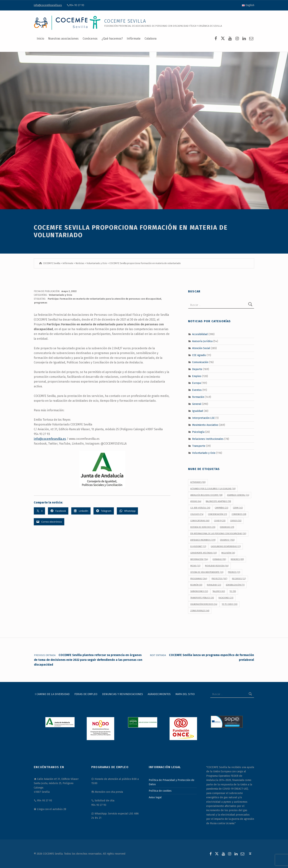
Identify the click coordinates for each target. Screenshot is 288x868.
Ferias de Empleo (86, 694)
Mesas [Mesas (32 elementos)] (195, 566)
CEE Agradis (199, 355)
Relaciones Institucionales (208, 439)
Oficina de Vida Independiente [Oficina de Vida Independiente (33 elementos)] (207, 572)
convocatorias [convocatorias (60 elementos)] (200, 521)
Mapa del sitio (185, 694)
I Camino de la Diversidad (52, 694)
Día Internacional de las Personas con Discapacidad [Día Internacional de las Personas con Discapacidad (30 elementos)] (218, 534)
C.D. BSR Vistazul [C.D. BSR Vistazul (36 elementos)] (200, 508)
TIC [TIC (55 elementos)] (233, 591)
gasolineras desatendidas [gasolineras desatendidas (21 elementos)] (226, 546)
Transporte (199, 446)
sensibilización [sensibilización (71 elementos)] (235, 585)
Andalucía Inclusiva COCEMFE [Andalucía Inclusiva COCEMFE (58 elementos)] (206, 495)
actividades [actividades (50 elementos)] (198, 482)
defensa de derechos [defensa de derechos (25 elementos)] (203, 527)
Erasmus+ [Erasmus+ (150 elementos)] (227, 540)
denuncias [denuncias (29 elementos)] (227, 527)
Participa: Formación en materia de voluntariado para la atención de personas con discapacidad (104, 299)
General (197, 404)
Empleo (197, 376)
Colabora (151, 39)
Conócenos (90, 39)
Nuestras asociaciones (63, 39)
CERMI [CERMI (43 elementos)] (238, 508)
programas (41, 303)
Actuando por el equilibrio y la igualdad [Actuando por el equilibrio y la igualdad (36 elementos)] (213, 489)
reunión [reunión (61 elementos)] (196, 585)
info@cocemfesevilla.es (48, 5)
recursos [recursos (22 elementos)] (239, 579)
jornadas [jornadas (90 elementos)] (219, 559)
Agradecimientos (159, 694)
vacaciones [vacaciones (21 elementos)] (226, 598)
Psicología (198, 432)
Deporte (197, 369)
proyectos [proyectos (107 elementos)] (219, 579)
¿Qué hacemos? (112, 39)
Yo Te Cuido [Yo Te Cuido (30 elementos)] (229, 604)
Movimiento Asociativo (205, 425)
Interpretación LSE (203, 418)
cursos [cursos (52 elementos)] (236, 521)
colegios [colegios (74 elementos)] (197, 514)
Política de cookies (160, 791)
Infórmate (134, 39)
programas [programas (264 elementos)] (199, 579)
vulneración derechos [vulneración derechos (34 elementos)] (204, 604)
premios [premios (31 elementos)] (234, 572)
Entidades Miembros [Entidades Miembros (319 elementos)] (203, 540)
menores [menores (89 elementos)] (237, 559)
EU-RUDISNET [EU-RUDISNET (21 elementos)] (198, 546)
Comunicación (200, 362)
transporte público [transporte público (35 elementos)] (202, 598)
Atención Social (201, 348)
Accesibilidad (200, 334)
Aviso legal (155, 797)
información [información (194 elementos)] (199, 559)
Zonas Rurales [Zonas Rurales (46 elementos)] (200, 611)
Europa (196, 383)
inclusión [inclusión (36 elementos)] (228, 553)
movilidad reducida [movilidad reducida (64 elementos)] (217, 566)
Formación (198, 397)
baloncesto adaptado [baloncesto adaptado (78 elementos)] (218, 501)
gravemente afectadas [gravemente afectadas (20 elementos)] (204, 553)
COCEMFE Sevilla (125, 21)
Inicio (40, 39)
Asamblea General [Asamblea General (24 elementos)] (238, 495)
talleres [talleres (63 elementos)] (219, 591)
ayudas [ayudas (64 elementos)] (196, 501)
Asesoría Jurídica (202, 341)
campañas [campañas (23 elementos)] (221, 508)
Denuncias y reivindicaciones (123, 694)
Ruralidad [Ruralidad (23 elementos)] (214, 585)
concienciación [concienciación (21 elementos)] (217, 514)
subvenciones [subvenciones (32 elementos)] (199, 591)
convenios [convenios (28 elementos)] (239, 514)
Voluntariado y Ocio (61, 295)
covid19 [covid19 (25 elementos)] (220, 521)
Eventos (197, 390)
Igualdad (198, 411)
